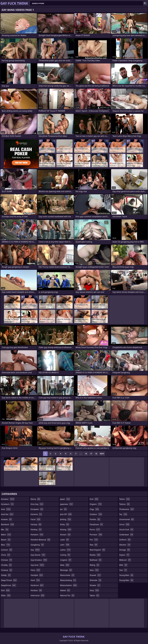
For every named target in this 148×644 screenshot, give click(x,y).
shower (95, 585)
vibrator (125, 545)
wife (123, 565)
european (37, 509)
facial (36, 519)
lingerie (66, 560)
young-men (126, 580)
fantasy (36, 524)
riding (95, 565)
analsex (7, 519)
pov (94, 540)
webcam (125, 560)
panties (95, 519)
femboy (36, 530)
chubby (7, 565)
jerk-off (66, 514)
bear (6, 545)
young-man (126, 575)
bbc (5, 530)
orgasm (96, 504)
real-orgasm (98, 550)
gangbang (37, 545)
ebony (35, 499)
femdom (37, 535)
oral (94, 499)
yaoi (123, 570)
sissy (94, 590)
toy (123, 514)
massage (66, 570)
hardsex (36, 590)
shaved (95, 575)
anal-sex (7, 514)
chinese (7, 560)
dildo (6, 595)
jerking (66, 519)
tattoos (125, 504)
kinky (65, 524)
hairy (35, 570)
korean (65, 535)
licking (65, 555)
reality (95, 555)
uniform (125, 540)
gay (35, 550)
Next (102, 454)
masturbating (68, 580)
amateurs (7, 504)
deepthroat (9, 585)
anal (6, 509)
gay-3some (38, 555)
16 (86, 454)
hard (35, 580)
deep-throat (9, 580)
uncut (124, 524)
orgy (94, 509)
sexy (94, 570)
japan (65, 499)
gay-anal (38, 565)
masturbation (69, 585)
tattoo (125, 499)
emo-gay (37, 504)
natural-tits (67, 595)
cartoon (7, 550)
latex (65, 540)
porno (95, 530)
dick (5, 590)
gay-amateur (39, 560)
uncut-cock (126, 530)
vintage (125, 550)
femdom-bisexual (41, 540)
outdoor (96, 514)
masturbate (67, 575)
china (6, 555)
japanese (67, 504)
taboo (95, 595)
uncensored (127, 519)
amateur (8, 499)
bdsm (6, 535)
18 (96, 454)
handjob (37, 575)
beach (6, 540)
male (65, 565)
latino (65, 550)
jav (64, 509)
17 (91, 454)
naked (65, 590)
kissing (66, 530)
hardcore (37, 585)
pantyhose (96, 524)
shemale (96, 580)
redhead (96, 560)
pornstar (96, 535)
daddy (6, 575)
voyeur (124, 555)
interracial (38, 595)
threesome (127, 509)
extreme (36, 514)
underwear (126, 535)
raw (94, 545)
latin (65, 545)
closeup (7, 570)
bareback (8, 524)
